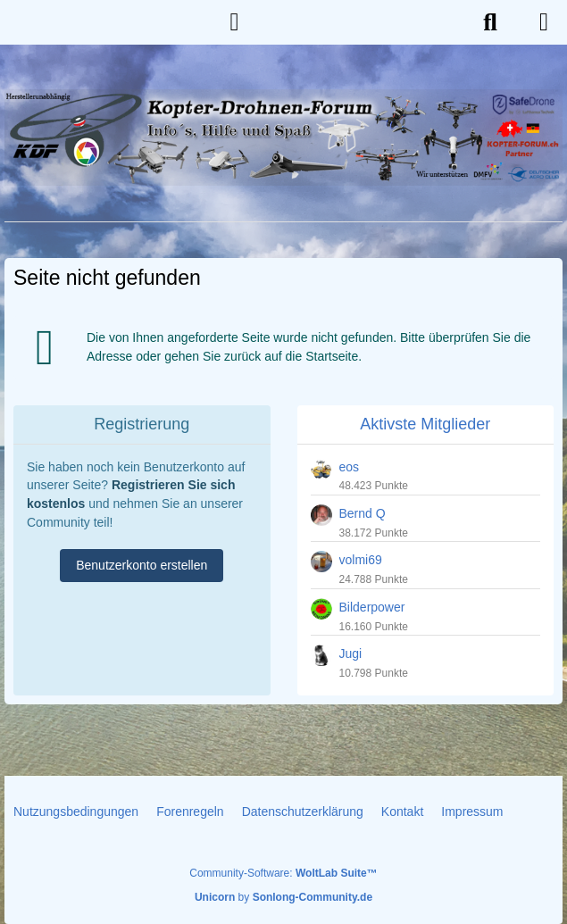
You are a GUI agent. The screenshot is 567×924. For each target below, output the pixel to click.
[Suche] (490, 22)
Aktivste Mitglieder (425, 424)
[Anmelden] (234, 22)
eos (350, 467)
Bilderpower (372, 607)
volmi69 (361, 560)
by (283, 897)
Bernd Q (363, 513)
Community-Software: (283, 873)
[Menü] (544, 22)
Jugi (351, 653)
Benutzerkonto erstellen (142, 565)
